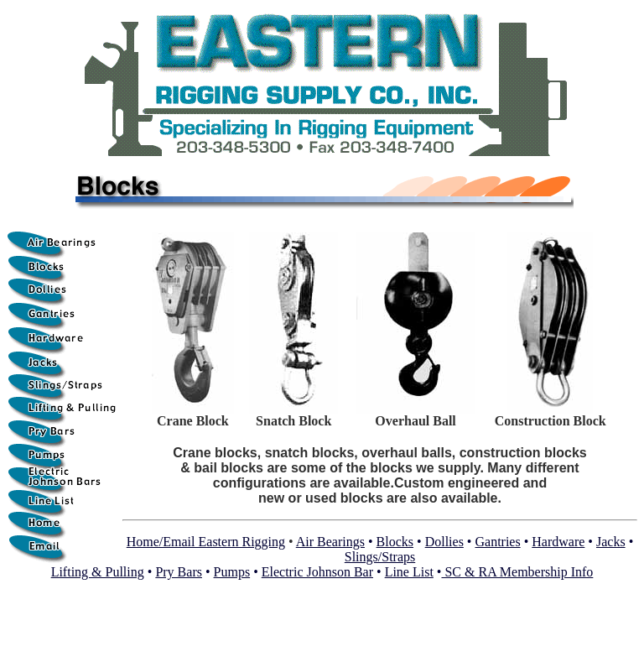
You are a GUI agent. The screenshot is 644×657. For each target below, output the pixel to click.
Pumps (232, 572)
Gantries (497, 542)
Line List (409, 572)
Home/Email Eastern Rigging (206, 542)
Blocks (395, 542)
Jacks (611, 542)
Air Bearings (330, 542)
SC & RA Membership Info (517, 572)
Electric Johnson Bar (317, 572)
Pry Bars (179, 572)
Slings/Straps (380, 557)
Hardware (558, 542)
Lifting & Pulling (98, 572)
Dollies (444, 542)
